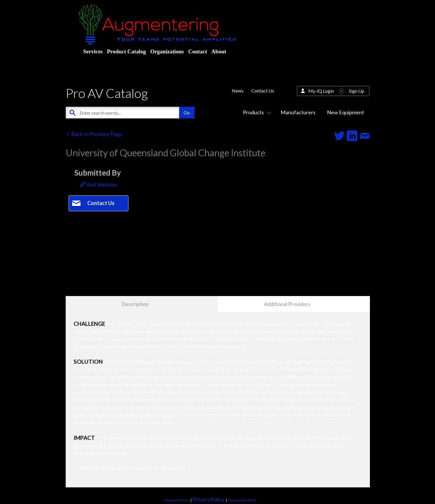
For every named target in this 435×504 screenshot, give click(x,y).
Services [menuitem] (93, 51)
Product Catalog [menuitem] (126, 51)
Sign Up (357, 91)
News (238, 91)
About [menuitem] (219, 51)
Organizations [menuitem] (167, 51)
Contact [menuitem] (198, 51)
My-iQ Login (321, 91)
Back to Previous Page (94, 134)
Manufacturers (298, 112)
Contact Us (263, 91)
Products (256, 112)
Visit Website (98, 185)
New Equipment (346, 112)
